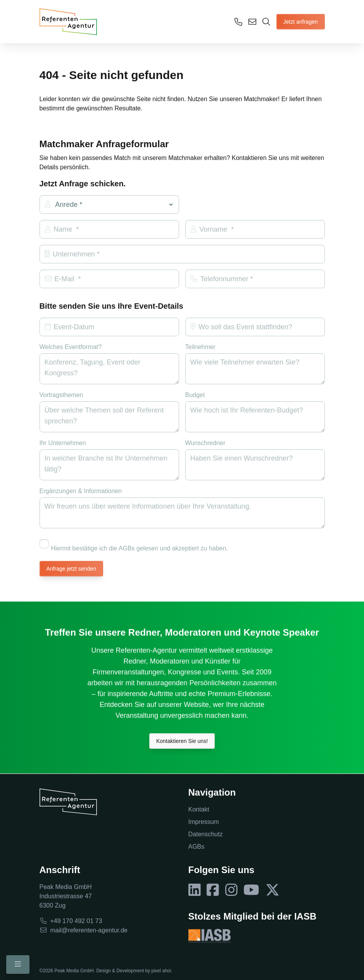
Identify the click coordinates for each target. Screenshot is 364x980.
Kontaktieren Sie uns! (182, 741)
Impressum (204, 822)
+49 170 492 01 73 (71, 921)
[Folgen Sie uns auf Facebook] (213, 890)
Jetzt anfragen (301, 22)
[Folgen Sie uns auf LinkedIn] (195, 890)
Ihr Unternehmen (63, 443)
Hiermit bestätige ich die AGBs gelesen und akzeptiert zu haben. (134, 545)
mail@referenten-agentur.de (84, 930)
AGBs (197, 847)
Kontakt (199, 809)
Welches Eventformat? (71, 347)
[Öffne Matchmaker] (266, 22)
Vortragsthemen (61, 395)
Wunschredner (205, 443)
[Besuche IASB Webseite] (210, 936)
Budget (195, 395)
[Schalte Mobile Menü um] (18, 965)
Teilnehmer (200, 347)
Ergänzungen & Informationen (81, 491)
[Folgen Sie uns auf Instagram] (231, 890)
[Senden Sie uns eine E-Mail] (252, 22)
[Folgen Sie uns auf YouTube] (251, 890)
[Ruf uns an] (238, 22)
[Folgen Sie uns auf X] (273, 890)
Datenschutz (206, 834)
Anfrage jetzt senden (71, 569)
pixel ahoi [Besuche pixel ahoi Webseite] (161, 971)
